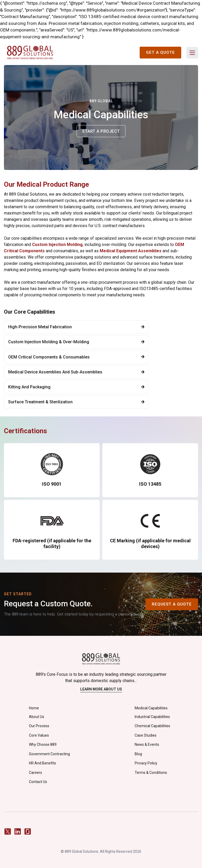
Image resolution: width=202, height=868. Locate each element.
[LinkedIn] (18, 831)
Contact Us (38, 782)
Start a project (101, 131)
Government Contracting (49, 754)
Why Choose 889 (43, 744)
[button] (192, 53)
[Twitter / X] (8, 831)
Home (34, 708)
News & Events (147, 744)
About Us (37, 717)
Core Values (39, 735)
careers (36, 773)
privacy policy (146, 763)
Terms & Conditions (151, 773)
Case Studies (146, 735)
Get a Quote (160, 52)
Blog (138, 754)
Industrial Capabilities (152, 717)
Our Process (39, 726)
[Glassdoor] (28, 831)
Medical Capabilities (151, 708)
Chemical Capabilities (152, 726)
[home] (30, 53)
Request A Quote (172, 604)
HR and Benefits (42, 763)
